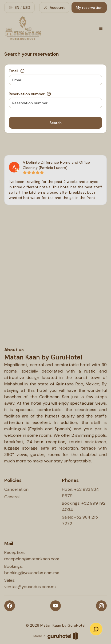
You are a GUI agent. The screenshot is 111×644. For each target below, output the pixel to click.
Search (56, 123)
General (12, 497)
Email (13, 71)
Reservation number (27, 94)
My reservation (89, 7)
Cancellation (16, 489)
